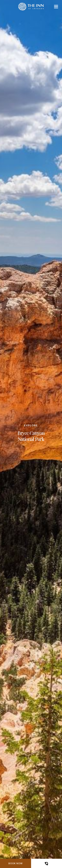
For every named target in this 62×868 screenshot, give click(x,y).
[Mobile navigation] (56, 7)
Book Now (16, 863)
